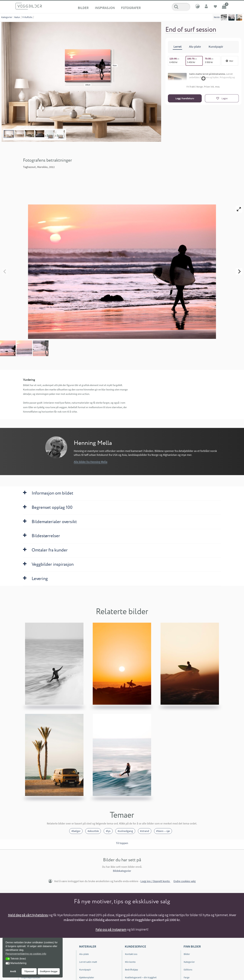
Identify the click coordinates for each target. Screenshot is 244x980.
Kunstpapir (85, 942)
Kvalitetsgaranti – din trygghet (141, 950)
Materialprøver (87, 957)
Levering (130, 957)
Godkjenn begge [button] (49, 971)
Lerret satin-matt (88, 934)
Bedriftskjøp (131, 942)
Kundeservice (135, 919)
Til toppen (122, 815)
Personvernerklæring (136, 973)
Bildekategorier (122, 843)
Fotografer (131, 8)
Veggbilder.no (32, 919)
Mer (230, 61)
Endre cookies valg (185, 853)
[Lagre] (222, 98)
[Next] (239, 258)
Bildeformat (190, 957)
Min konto (130, 934)
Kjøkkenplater (87, 950)
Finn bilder (192, 919)
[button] (8, 959)
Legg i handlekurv (185, 98)
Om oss (25, 926)
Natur (17, 17)
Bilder (83, 8)
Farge (187, 950)
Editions (188, 942)
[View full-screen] (239, 209)
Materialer (88, 919)
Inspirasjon (105, 8)
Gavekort (84, 965)
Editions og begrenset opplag (37, 934)
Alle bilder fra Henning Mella (91, 434)
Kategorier (7, 17)
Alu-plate (84, 926)
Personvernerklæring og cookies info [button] (26, 954)
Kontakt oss (131, 926)
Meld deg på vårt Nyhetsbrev (28, 887)
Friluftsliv (27, 17)
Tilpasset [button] (29, 971)
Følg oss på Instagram (111, 902)
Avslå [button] (13, 971)
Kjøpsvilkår (131, 965)
